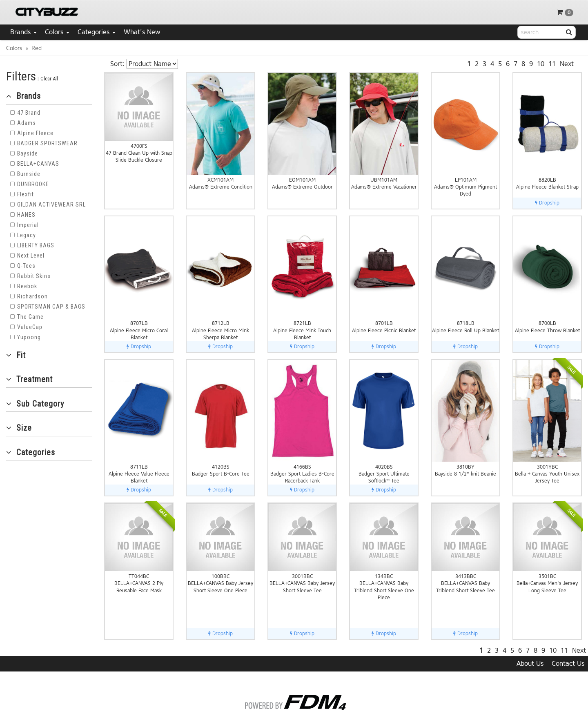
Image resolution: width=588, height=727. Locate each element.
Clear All (49, 79)
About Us (530, 664)
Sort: (117, 64)
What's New (142, 32)
